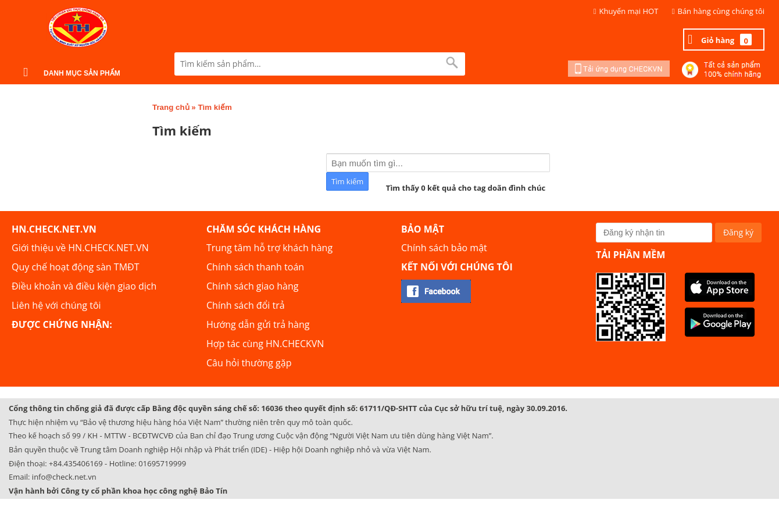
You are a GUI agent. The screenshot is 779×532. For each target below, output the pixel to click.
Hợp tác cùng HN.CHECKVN (265, 344)
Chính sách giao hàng (252, 286)
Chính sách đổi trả (246, 305)
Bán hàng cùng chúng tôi (721, 11)
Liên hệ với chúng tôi (56, 305)
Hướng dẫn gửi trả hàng (258, 324)
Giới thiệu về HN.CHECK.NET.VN (80, 248)
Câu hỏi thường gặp (249, 363)
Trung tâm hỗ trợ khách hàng (269, 248)
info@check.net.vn (64, 477)
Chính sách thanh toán (255, 267)
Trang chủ (171, 107)
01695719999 (162, 463)
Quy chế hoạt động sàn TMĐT (75, 267)
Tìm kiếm (215, 107)
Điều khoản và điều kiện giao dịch (84, 286)
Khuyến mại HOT (629, 11)
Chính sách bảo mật (444, 248)
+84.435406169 (76, 463)
